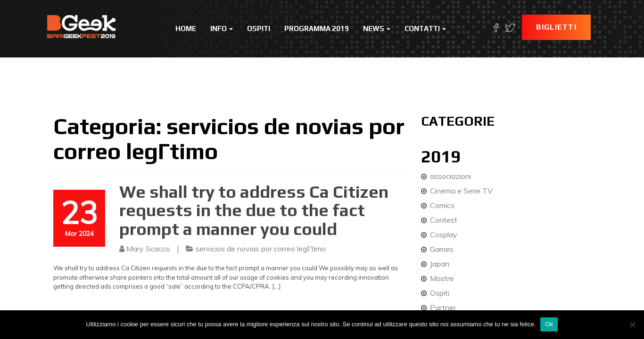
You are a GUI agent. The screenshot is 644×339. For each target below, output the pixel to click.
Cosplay (444, 234)
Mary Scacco (148, 249)
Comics (442, 205)
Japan (440, 264)
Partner (443, 307)
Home (186, 28)
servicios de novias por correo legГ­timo (261, 249)
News (377, 28)
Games (442, 249)
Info (222, 28)
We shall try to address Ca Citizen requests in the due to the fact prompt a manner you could (254, 210)
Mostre (442, 278)
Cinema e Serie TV (461, 191)
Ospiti (259, 28)
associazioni (450, 176)
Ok (549, 324)
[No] (632, 324)
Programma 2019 (317, 28)
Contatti (425, 28)
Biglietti (556, 27)
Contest (444, 220)
